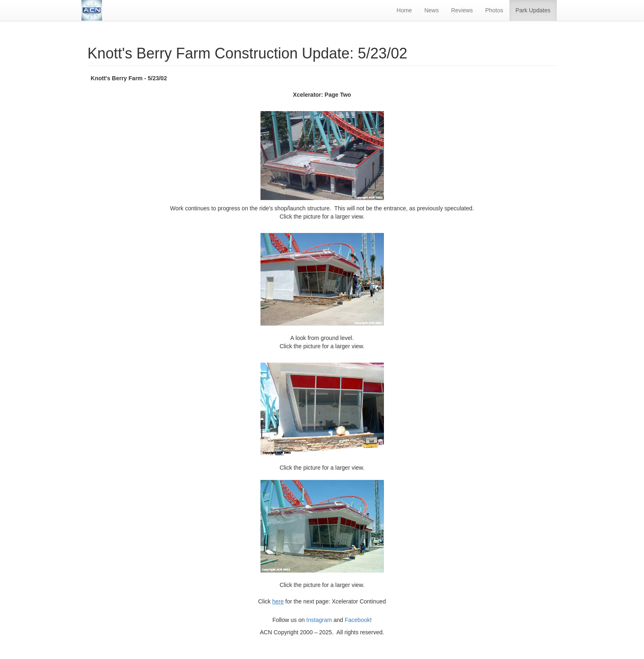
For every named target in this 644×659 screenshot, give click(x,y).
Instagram (319, 620)
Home (404, 10)
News (431, 10)
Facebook (357, 620)
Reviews (462, 10)
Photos (494, 10)
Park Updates (533, 10)
